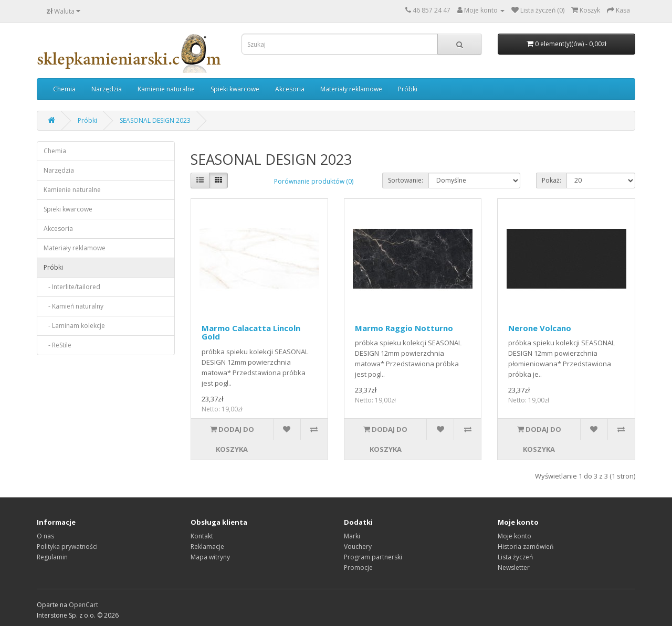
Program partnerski (373, 557)
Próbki (408, 89)
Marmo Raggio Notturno (404, 328)
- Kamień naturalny (73, 306)
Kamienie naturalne (166, 89)
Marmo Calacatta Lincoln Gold (251, 332)
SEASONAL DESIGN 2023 (155, 120)
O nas (45, 536)
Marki (352, 536)
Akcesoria (290, 89)
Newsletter (514, 567)
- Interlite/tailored (72, 287)
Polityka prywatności (67, 547)
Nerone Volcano (540, 328)
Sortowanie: (406, 180)
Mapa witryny (210, 557)
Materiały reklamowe (351, 89)
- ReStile (57, 345)
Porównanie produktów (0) (314, 181)
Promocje (358, 567)
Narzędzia (107, 89)
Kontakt (202, 536)
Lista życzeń (515, 557)
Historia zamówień (526, 547)
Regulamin (52, 557)
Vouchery (358, 547)
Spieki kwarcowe (235, 89)
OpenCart (83, 605)
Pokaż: (552, 180)
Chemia (64, 89)
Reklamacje (207, 547)
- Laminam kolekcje (74, 326)
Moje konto (514, 536)
